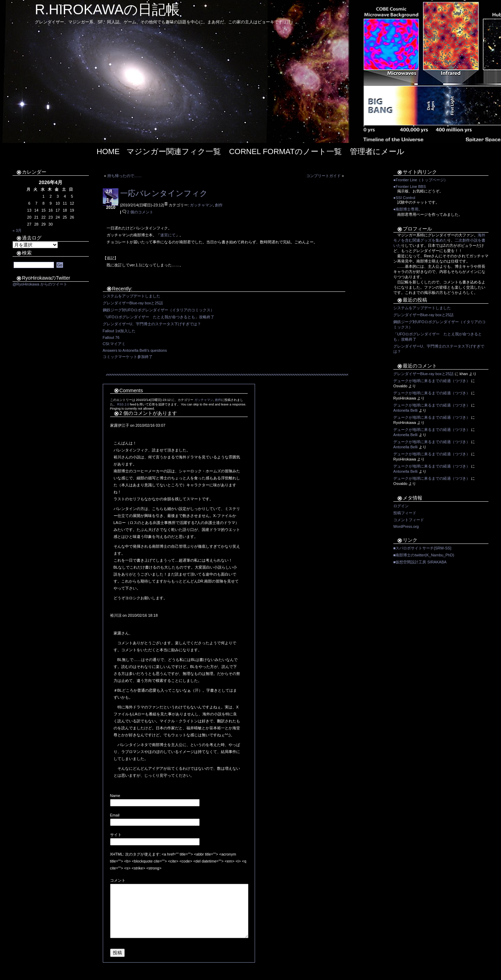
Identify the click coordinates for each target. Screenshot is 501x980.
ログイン (401, 506)
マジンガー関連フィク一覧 (174, 151)
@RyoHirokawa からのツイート (40, 284)
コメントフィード (409, 520)
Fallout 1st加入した (119, 331)
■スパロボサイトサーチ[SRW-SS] (422, 548)
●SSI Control (404, 198)
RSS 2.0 (123, 404)
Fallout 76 (111, 337)
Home (108, 151)
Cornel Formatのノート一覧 (285, 151)
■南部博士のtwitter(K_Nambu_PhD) (424, 555)
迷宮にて (168, 235)
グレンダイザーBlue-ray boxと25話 (133, 303)
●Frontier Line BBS (410, 187)
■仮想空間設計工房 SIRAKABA (420, 562)
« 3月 (17, 230)
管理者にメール (377, 151)
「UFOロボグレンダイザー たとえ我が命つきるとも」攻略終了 (159, 317)
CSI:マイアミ (114, 344)
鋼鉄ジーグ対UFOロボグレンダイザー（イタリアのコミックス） (159, 310)
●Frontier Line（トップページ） (421, 180)
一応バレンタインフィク (164, 193)
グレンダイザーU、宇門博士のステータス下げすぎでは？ (152, 324)
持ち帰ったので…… (125, 176)
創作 (219, 205)
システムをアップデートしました (132, 296)
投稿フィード (405, 513)
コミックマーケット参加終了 (128, 357)
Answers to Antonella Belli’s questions (135, 350)
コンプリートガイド (323, 176)
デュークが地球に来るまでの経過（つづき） (432, 381)
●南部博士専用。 (408, 209)
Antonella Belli (406, 410)
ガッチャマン (201, 205)
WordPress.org (406, 526)
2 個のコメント (140, 212)
